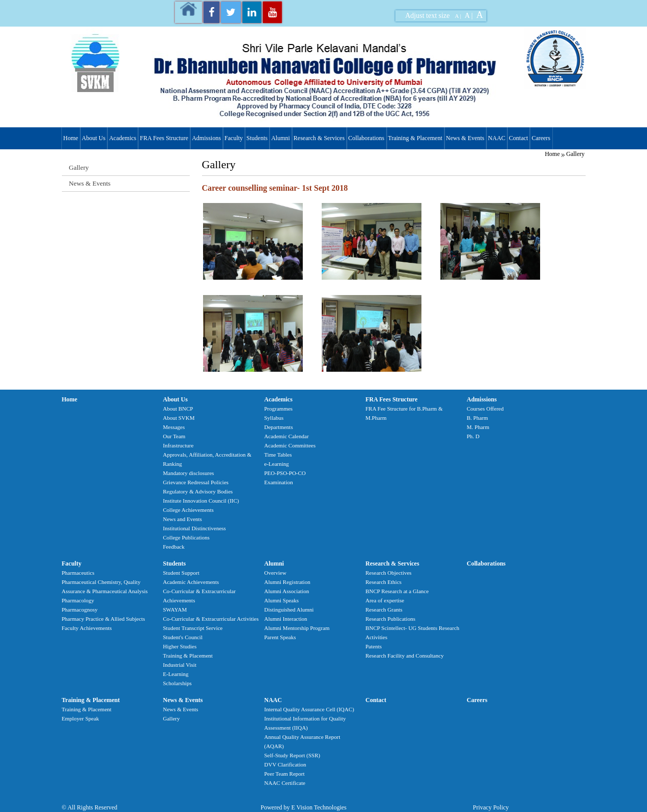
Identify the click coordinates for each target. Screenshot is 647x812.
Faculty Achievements (87, 628)
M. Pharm (478, 427)
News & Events (465, 138)
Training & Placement (415, 138)
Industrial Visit (180, 665)
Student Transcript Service (193, 628)
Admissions (206, 138)
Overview (275, 573)
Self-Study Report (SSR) (292, 755)
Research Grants (384, 610)
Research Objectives (389, 573)
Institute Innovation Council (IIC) (201, 501)
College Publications (186, 537)
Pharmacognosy (80, 610)
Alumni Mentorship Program (297, 628)
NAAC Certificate (285, 783)
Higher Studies (180, 646)
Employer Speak (81, 718)
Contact (518, 138)
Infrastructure (179, 445)
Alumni (281, 138)
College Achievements (188, 510)
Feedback (174, 547)
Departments (279, 427)
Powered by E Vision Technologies (304, 807)
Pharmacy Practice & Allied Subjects (104, 619)
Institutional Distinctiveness (195, 528)
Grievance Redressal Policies (196, 482)
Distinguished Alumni (289, 610)
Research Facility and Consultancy (405, 656)
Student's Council (183, 637)
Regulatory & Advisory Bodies (198, 491)
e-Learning (277, 464)
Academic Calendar (287, 436)
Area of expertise (385, 600)
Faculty (234, 138)
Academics (122, 138)
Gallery (575, 154)
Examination (279, 482)
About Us (94, 138)
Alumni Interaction (286, 619)
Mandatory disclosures (189, 473)
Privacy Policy (491, 807)
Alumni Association (287, 591)
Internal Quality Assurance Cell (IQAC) (309, 709)
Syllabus (274, 418)
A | (458, 16)
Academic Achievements (191, 582)
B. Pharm (478, 418)
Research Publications (391, 619)
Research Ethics (384, 582)
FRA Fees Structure (164, 138)
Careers (541, 138)
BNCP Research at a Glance (397, 591)
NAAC (497, 138)
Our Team (174, 436)
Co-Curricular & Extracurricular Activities (211, 619)
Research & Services (319, 138)
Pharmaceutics (78, 573)
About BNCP (178, 409)
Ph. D (473, 436)
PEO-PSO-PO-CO (285, 473)
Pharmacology (78, 600)
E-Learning (176, 674)
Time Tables (278, 455)
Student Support (181, 573)
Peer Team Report (285, 774)
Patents (374, 646)
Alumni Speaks (282, 600)
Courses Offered (485, 409)
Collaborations (366, 138)
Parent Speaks (280, 637)
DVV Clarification (285, 764)
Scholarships (177, 683)
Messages (174, 427)
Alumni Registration (287, 582)
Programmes (279, 409)
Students (257, 138)
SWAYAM (175, 610)
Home (71, 138)
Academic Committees (290, 445)
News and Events (183, 519)
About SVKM (179, 418)
